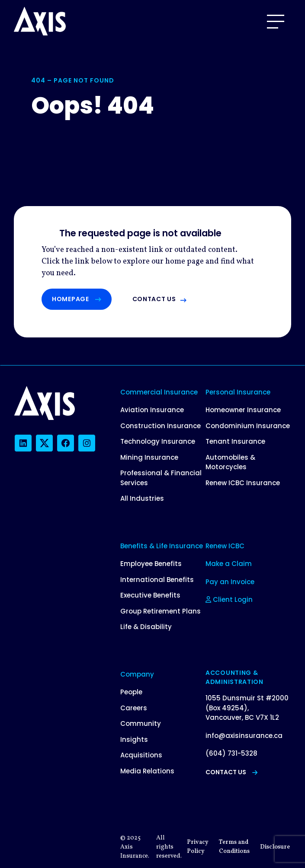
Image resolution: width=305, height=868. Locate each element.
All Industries (142, 498)
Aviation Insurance (152, 410)
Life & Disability (146, 627)
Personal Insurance (238, 392)
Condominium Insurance (248, 426)
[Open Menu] (276, 22)
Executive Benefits (150, 595)
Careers (134, 708)
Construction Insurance (161, 426)
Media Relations (147, 771)
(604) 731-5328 (231, 753)
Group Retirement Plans (161, 611)
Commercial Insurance (159, 392)
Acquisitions (141, 755)
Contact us (154, 299)
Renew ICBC (225, 546)
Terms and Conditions (234, 847)
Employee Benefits (151, 564)
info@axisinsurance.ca (244, 736)
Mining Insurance (149, 457)
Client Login (229, 599)
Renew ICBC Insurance (243, 483)
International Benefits (157, 580)
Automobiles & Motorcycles (230, 462)
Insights (134, 739)
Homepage (77, 299)
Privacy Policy (198, 847)
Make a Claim (229, 564)
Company (137, 674)
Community (141, 723)
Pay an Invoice (230, 582)
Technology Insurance (158, 441)
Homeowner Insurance (243, 410)
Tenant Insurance (235, 441)
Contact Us (231, 772)
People (131, 692)
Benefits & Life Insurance (162, 546)
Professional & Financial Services (161, 478)
